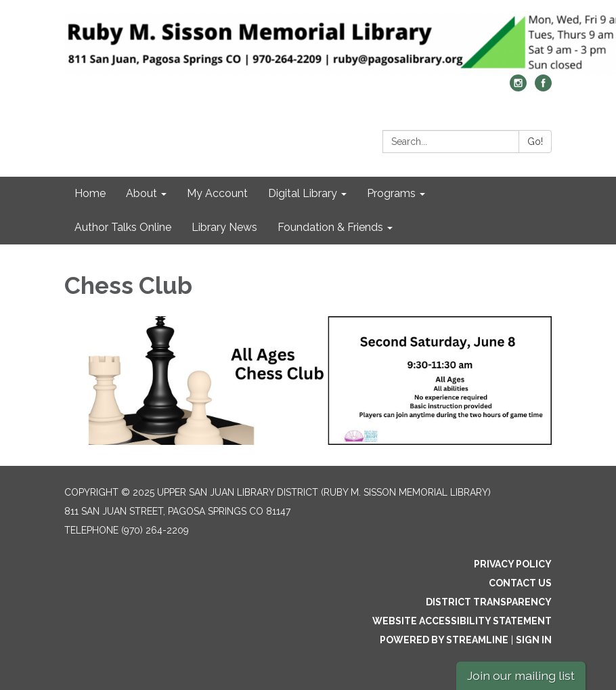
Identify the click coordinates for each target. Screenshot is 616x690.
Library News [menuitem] (224, 227)
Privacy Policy (513, 564)
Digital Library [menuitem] (303, 193)
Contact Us (520, 583)
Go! (535, 142)
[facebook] (543, 88)
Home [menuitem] (90, 193)
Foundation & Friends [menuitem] (330, 227)
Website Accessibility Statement (462, 621)
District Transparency (489, 602)
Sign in (534, 640)
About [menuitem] (141, 193)
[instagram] (518, 88)
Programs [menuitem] (391, 193)
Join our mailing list (521, 675)
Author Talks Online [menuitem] (123, 227)
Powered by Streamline (444, 640)
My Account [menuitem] (217, 193)
